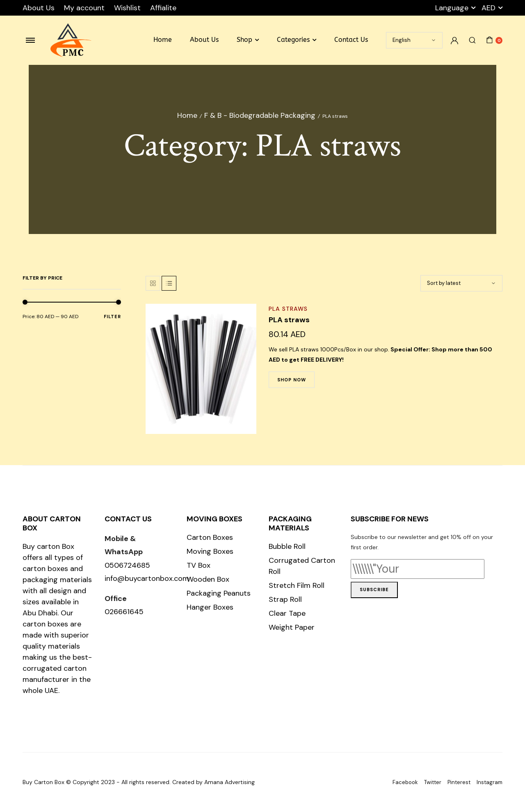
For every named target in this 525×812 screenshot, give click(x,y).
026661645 (124, 612)
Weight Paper (292, 627)
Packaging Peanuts (219, 593)
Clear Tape (287, 613)
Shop (244, 40)
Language (452, 8)
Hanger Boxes (210, 607)
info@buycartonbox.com (147, 578)
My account (84, 8)
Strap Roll (285, 599)
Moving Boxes (210, 551)
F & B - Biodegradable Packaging (260, 115)
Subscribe (374, 590)
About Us (39, 8)
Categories (293, 40)
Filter (112, 317)
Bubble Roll (287, 546)
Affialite (163, 8)
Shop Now (292, 380)
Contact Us (351, 40)
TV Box (199, 565)
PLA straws (288, 309)
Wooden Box (208, 579)
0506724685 (127, 565)
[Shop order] (461, 283)
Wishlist (127, 8)
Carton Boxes (210, 537)
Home (163, 40)
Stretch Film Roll (297, 585)
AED (488, 8)
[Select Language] (414, 40)
